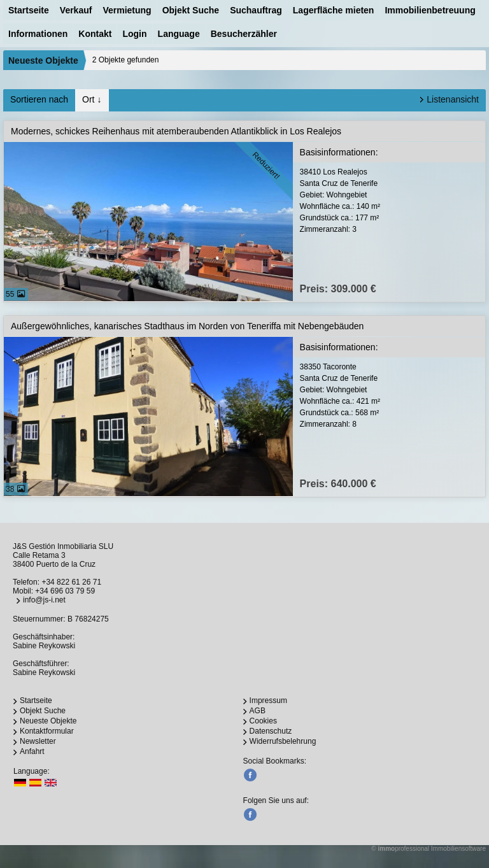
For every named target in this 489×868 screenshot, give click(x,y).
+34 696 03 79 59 (65, 591)
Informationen (38, 34)
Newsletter (38, 741)
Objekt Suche (191, 10)
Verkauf (76, 10)
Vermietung (127, 10)
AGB (258, 711)
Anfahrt (32, 751)
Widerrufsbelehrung (283, 741)
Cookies (263, 721)
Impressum (268, 701)
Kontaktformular (47, 731)
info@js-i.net (44, 600)
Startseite (29, 10)
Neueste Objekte (43, 60)
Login (134, 34)
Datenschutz (271, 731)
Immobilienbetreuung (430, 10)
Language (179, 34)
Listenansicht (453, 99)
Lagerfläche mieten (334, 10)
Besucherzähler (244, 34)
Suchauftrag (256, 10)
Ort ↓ (92, 99)
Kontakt (95, 34)
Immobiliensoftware (458, 849)
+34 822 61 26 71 (71, 582)
